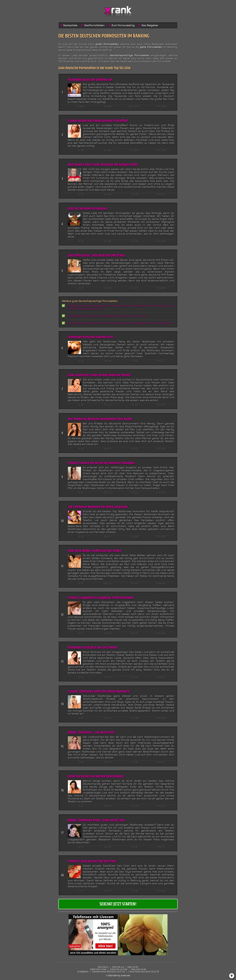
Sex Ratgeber (150, 25)
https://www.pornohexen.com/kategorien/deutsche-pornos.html (107, 316)
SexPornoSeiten (94, 25)
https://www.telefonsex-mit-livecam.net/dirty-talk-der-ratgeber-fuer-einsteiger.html (120, 323)
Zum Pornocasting (123, 25)
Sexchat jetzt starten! (118, 904)
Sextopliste (70, 25)
